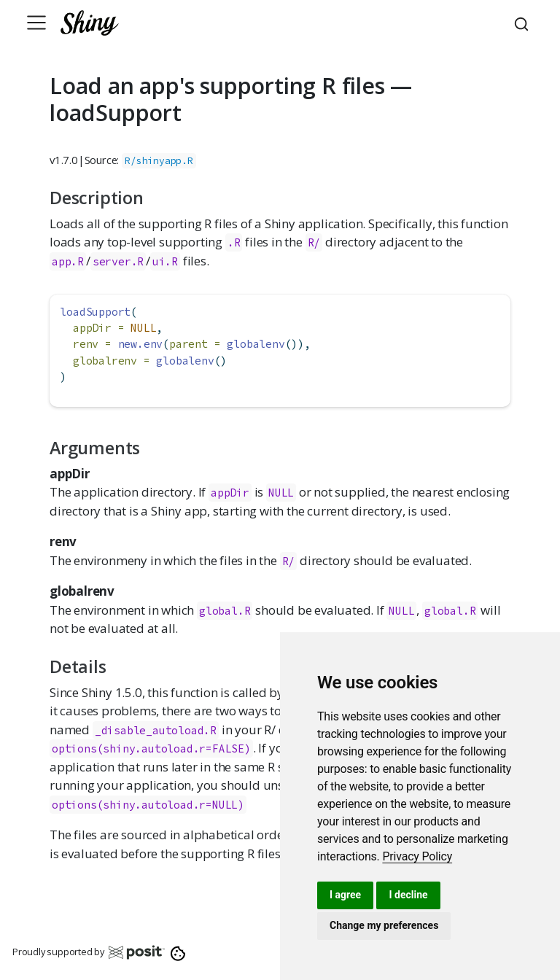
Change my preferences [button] (384, 925)
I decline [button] (408, 895)
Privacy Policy (417, 856)
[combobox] (524, 23)
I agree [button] (345, 895)
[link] (417, 856)
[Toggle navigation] (36, 23)
